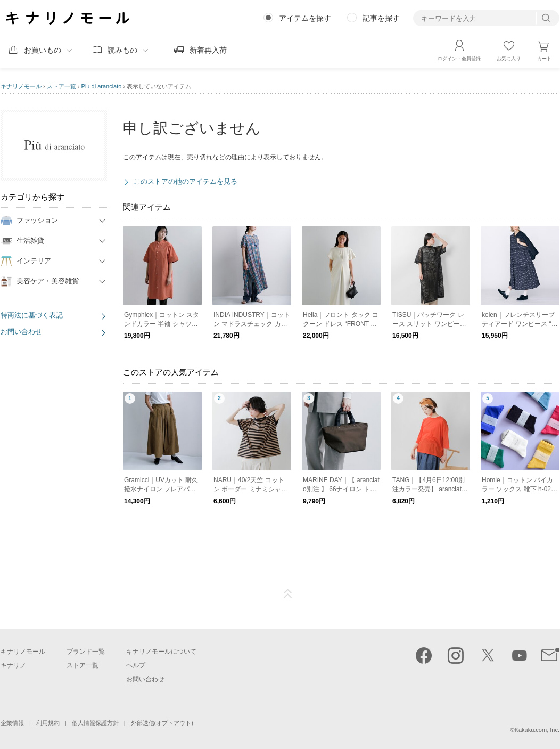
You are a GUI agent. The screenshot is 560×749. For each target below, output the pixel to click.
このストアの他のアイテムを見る (186, 181)
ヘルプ (136, 665)
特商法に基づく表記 (32, 315)
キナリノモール (21, 86)
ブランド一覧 (86, 652)
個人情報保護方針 (95, 723)
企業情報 (12, 723)
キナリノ (13, 665)
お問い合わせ (21, 332)
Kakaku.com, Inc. (537, 730)
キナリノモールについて (161, 652)
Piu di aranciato (102, 86)
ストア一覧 (61, 86)
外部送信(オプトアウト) (162, 723)
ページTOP (288, 594)
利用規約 (48, 723)
